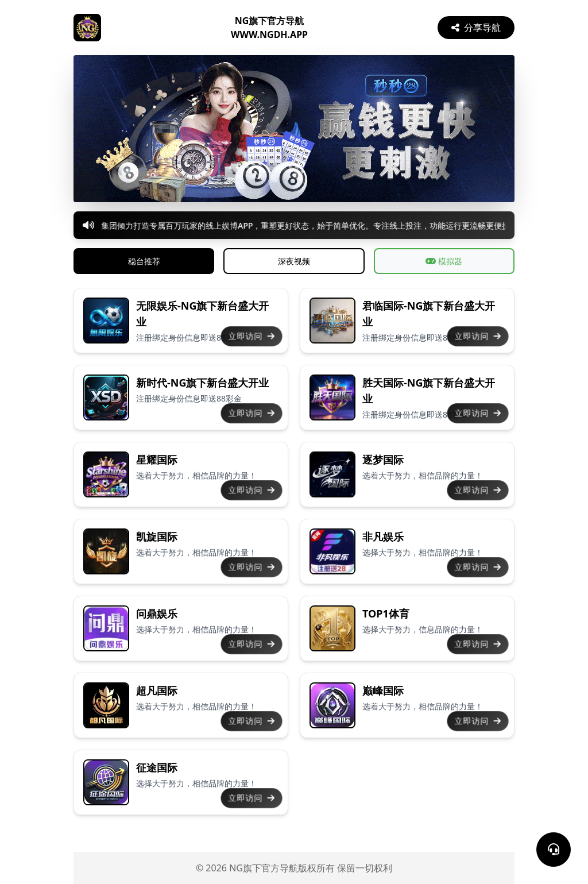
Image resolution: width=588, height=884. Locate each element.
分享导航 (476, 28)
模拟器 (444, 261)
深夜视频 (294, 261)
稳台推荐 (144, 261)
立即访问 (252, 336)
